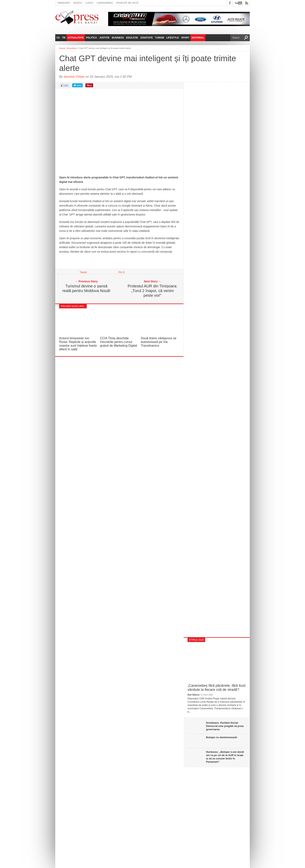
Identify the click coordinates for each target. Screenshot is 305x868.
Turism (160, 38)
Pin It (122, 272)
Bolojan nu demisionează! (222, 737)
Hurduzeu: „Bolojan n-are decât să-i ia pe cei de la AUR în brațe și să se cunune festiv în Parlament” (225, 757)
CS (58, 38)
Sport (185, 38)
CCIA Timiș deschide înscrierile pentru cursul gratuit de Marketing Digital (118, 342)
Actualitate (76, 38)
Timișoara (64, 3)
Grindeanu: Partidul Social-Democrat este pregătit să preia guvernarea (225, 726)
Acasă (62, 48)
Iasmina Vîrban (74, 77)
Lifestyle (173, 38)
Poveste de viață (127, 3)
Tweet (83, 272)
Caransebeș (105, 3)
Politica (91, 38)
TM (64, 38)
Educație (132, 38)
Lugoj (89, 3)
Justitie (104, 38)
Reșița (78, 3)
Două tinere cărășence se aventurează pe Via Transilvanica (159, 342)
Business (118, 38)
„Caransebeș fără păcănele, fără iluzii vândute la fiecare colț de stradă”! (216, 688)
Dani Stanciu (193, 695)
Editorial (198, 38)
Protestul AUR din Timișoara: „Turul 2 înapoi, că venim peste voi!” (152, 291)
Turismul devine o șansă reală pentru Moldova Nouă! (86, 288)
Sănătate (147, 38)
